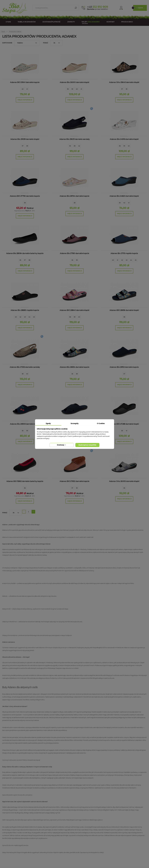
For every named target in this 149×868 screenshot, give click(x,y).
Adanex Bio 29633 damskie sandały (75, 139)
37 (122, 89)
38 (68, 89)
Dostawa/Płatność (52, 22)
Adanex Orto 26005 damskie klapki (124, 481)
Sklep (91, 22)
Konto (119, 8)
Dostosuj (62, 445)
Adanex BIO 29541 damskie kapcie (25, 82)
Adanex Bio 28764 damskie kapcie (74, 196)
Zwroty (71, 22)
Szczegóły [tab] (74, 423)
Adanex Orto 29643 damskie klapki (124, 82)
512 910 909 (97, 7)
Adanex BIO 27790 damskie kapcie (25, 196)
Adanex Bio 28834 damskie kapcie (74, 367)
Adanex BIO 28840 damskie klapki (74, 310)
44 (131, 260)
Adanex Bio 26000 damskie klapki (74, 82)
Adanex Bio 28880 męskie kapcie (25, 310)
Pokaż (46, 43)
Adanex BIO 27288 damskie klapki (124, 424)
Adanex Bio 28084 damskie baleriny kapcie (25, 253)
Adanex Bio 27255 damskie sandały (25, 367)
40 (23, 89)
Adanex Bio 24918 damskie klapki (124, 139)
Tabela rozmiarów (27, 22)
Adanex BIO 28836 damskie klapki (124, 310)
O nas (8, 22)
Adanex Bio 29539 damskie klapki (25, 139)
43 (127, 260)
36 (70, 146)
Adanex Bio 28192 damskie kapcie (124, 367)
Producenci (127, 22)
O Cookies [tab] (101, 423)
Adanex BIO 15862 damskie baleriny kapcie (25, 481)
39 (72, 89)
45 (136, 260)
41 (27, 89)
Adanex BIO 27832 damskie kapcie (74, 481)
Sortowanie (7, 43)
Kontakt (110, 22)
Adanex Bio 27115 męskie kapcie (124, 253)
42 (79, 146)
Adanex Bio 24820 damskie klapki (124, 196)
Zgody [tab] (48, 423)
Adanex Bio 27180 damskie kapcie (74, 253)
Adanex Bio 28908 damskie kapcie (25, 424)
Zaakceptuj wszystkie (87, 445)
